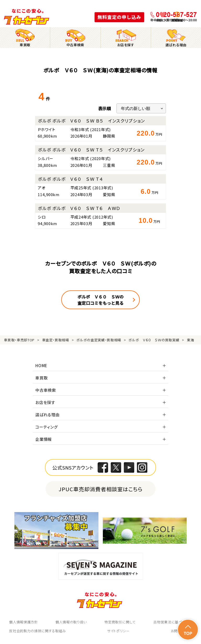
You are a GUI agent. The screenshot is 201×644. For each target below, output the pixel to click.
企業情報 (44, 439)
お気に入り (163, 20)
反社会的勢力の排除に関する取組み (37, 631)
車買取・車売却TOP (19, 340)
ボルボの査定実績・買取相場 (99, 340)
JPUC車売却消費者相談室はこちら (101, 489)
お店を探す (45, 402)
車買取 (41, 378)
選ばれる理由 (48, 415)
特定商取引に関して (120, 622)
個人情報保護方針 (23, 622)
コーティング (47, 427)
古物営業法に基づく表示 (172, 622)
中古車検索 (46, 390)
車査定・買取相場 (56, 340)
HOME (41, 365)
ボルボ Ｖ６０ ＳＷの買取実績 (154, 340)
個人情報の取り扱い (71, 622)
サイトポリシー (118, 631)
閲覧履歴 (177, 20)
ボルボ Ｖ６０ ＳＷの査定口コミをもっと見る (100, 300)
